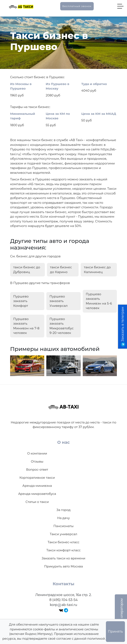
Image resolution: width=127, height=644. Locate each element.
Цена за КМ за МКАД (99, 114)
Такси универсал (63, 534)
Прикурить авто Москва (64, 566)
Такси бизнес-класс (63, 542)
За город (63, 510)
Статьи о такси (37, 502)
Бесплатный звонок (77, 6)
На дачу (64, 518)
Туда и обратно (94, 84)
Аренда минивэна (37, 486)
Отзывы (37, 461)
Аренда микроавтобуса (37, 494)
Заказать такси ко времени (64, 558)
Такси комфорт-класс (63, 550)
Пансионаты (63, 526)
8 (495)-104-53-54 (64, 600)
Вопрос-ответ (37, 470)
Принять (115, 631)
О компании (37, 453)
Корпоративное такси (37, 478)
